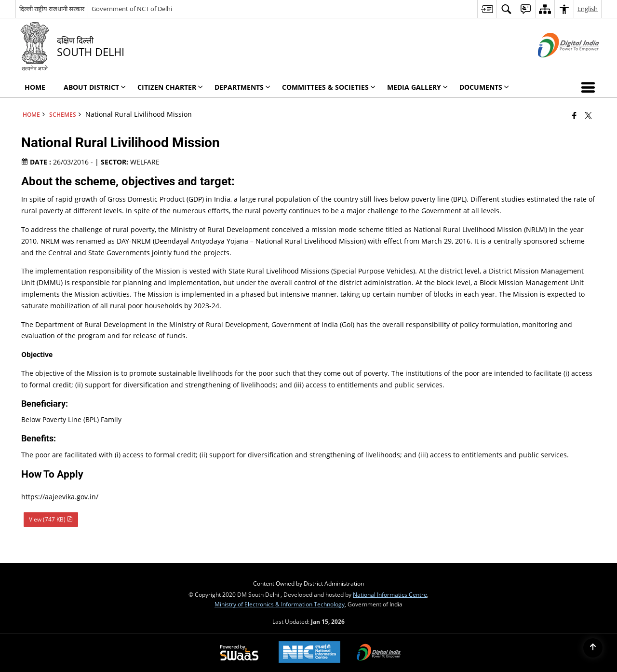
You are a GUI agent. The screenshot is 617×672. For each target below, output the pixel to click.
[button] (590, 87)
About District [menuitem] (95, 87)
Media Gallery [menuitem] (417, 87)
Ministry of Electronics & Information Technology (280, 604)
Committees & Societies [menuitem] (329, 87)
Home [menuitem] (35, 87)
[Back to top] (593, 648)
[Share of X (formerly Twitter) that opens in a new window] (588, 115)
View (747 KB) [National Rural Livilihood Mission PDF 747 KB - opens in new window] (51, 519)
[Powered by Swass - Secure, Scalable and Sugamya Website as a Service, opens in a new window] (239, 653)
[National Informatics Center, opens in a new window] (309, 653)
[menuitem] (487, 9)
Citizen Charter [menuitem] (170, 87)
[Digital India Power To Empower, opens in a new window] (379, 653)
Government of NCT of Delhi (132, 9)
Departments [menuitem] (242, 87)
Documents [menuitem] (484, 87)
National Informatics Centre (390, 594)
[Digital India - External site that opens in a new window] (557, 65)
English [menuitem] (588, 9)
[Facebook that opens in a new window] (574, 115)
